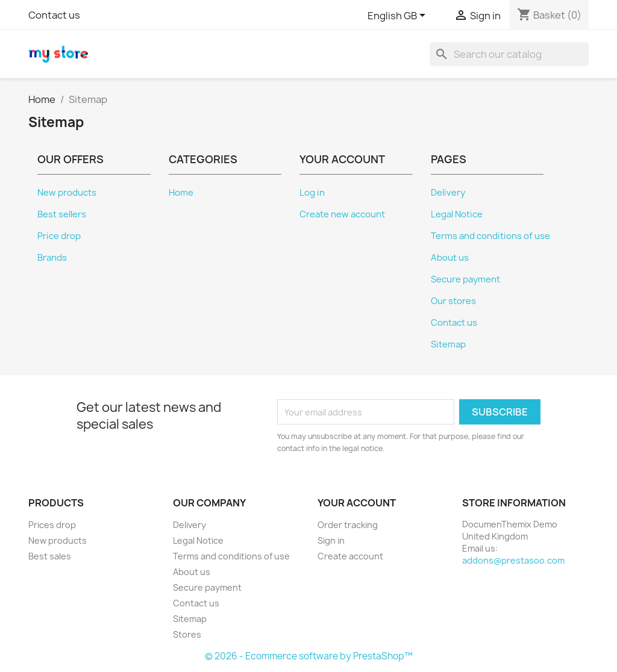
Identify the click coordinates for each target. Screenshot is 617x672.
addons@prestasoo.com (513, 560)
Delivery (448, 193)
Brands (52, 258)
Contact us (54, 15)
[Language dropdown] (399, 16)
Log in (312, 193)
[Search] (509, 54)
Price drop (59, 236)
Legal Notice (457, 214)
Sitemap (448, 344)
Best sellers (62, 214)
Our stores (453, 301)
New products (67, 193)
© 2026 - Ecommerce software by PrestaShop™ (309, 656)
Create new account (342, 214)
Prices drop (52, 525)
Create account (350, 556)
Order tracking (348, 525)
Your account (357, 503)
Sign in (331, 540)
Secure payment (465, 279)
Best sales (50, 556)
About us (450, 258)
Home (181, 193)
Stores (187, 634)
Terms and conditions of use (490, 236)
